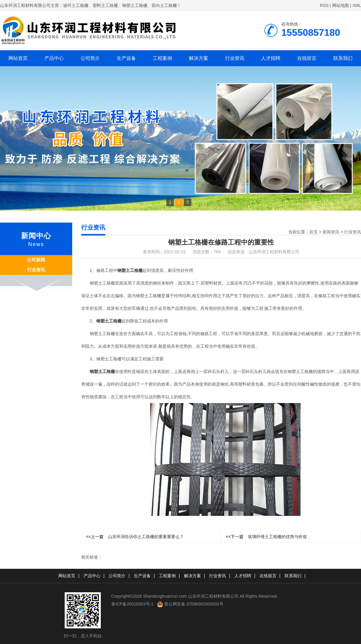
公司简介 (90, 58)
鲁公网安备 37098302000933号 (190, 604)
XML (357, 5)
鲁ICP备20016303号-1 (132, 604)
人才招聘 (271, 58)
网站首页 (18, 58)
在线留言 (307, 58)
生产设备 (126, 58)
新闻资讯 (331, 232)
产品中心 (54, 58)
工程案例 (162, 58)
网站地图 (341, 5)
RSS (324, 5)
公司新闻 (36, 260)
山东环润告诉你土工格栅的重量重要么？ (135, 537)
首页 (313, 232)
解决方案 (199, 58)
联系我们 (343, 58)
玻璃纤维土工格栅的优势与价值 (266, 537)
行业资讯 (235, 58)
